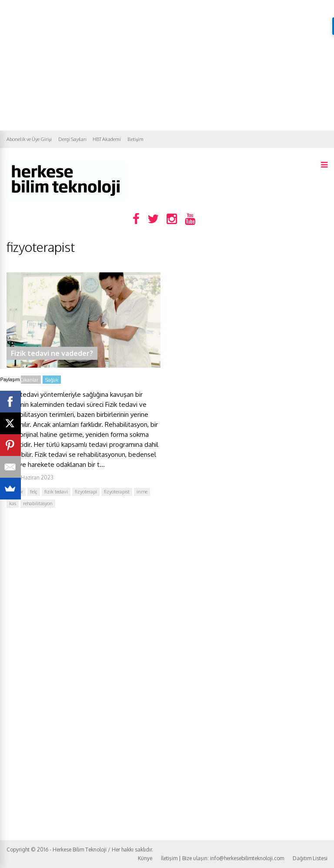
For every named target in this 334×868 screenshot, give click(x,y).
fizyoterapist (117, 492)
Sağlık (52, 380)
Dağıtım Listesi (310, 858)
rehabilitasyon (38, 503)
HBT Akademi (107, 139)
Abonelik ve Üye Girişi (29, 139)
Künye (145, 858)
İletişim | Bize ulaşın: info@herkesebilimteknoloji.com (222, 858)
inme (142, 492)
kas (13, 503)
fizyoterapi (86, 492)
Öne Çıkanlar (24, 380)
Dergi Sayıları (72, 139)
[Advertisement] (167, 65)
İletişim (135, 139)
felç (34, 492)
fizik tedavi (56, 492)
